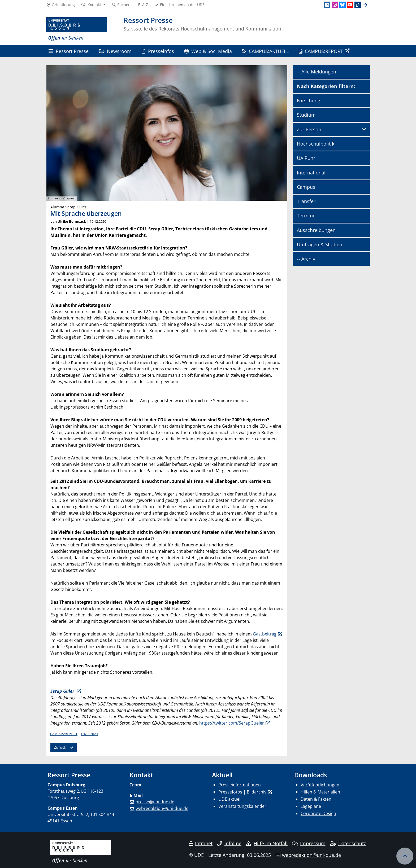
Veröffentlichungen (320, 785)
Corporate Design (318, 813)
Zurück (60, 747)
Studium (306, 115)
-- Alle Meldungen (317, 72)
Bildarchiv (257, 792)
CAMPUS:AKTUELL (265, 51)
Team (136, 785)
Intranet (201, 843)
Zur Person (309, 129)
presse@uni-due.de (155, 802)
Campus (306, 187)
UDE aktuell (230, 799)
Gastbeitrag (265, 634)
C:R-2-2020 (89, 734)
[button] (93, 5)
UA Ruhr (306, 158)
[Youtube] (350, 5)
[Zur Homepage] (77, 29)
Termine (306, 216)
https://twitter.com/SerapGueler (232, 723)
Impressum (309, 843)
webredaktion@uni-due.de (162, 808)
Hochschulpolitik (316, 144)
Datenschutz (348, 843)
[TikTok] (358, 5)
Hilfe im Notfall (267, 843)
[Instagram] (335, 5)
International (311, 173)
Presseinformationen (240, 785)
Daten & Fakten (316, 799)
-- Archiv (306, 259)
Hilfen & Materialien (320, 792)
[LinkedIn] (327, 5)
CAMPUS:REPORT (321, 51)
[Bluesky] (343, 5)
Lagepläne (311, 806)
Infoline (229, 843)
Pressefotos (230, 792)
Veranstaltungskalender (242, 806)
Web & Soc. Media (208, 51)
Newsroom (115, 51)
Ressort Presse (69, 51)
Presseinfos (158, 51)
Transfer (306, 201)
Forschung (309, 100)
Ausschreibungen (316, 230)
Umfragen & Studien (320, 244)
